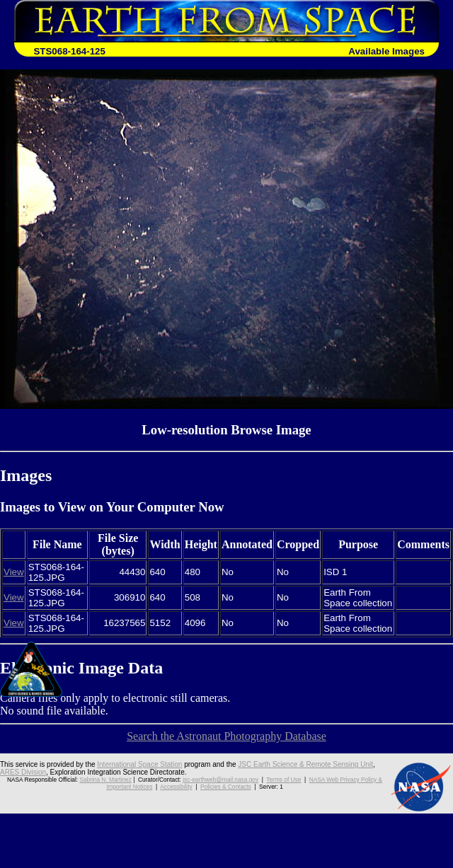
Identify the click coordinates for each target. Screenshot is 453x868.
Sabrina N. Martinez (105, 780)
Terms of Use (283, 780)
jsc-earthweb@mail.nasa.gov (220, 780)
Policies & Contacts (226, 787)
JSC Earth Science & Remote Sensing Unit (305, 764)
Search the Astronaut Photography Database (226, 736)
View (14, 572)
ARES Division (23, 772)
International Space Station (139, 764)
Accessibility (176, 787)
